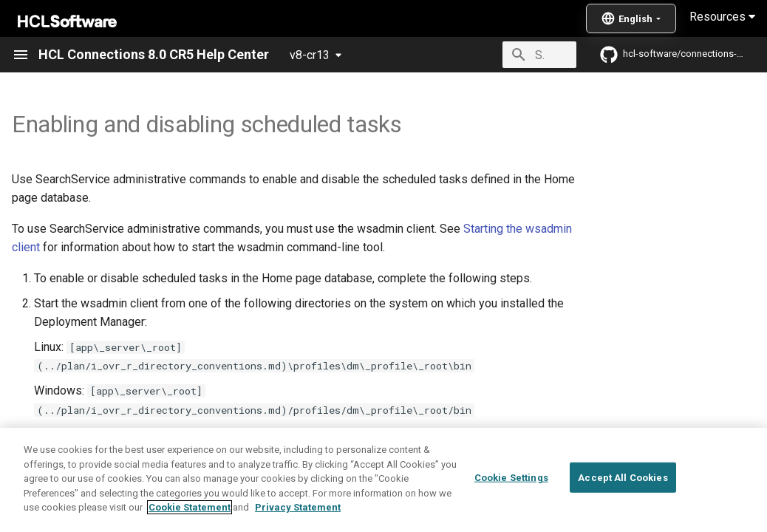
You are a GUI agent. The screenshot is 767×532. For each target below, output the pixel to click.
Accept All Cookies (623, 477)
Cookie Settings (511, 477)
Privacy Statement (298, 507)
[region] (383, 480)
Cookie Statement (190, 507)
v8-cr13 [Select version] (310, 55)
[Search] (490, 55)
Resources (722, 17)
